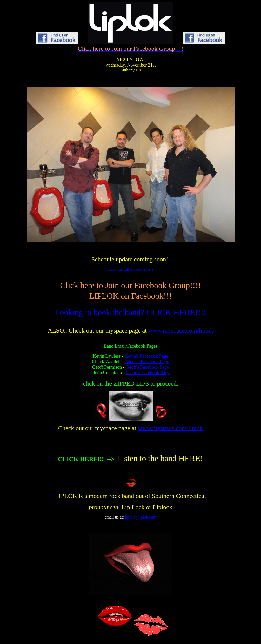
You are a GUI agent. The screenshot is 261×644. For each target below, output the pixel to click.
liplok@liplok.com (141, 517)
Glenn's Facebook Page (148, 373)
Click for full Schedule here (131, 269)
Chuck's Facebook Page (147, 362)
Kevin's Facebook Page (146, 356)
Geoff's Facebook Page (147, 367)
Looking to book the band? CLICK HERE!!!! (130, 312)
